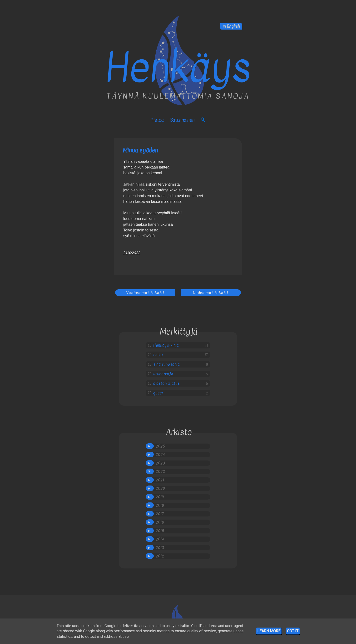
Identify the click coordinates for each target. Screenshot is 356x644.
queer (158, 393)
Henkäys (178, 68)
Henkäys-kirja (166, 345)
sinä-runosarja (166, 364)
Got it (293, 631)
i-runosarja (163, 374)
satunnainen (182, 120)
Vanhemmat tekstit (145, 293)
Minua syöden (140, 150)
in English (231, 26)
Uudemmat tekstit (211, 293)
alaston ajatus (166, 383)
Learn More (269, 631)
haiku (158, 355)
